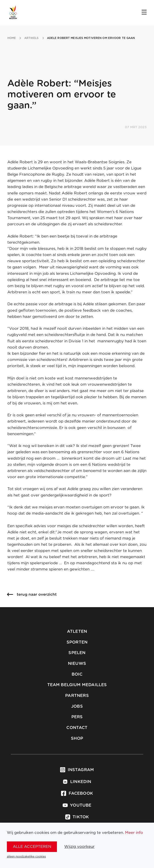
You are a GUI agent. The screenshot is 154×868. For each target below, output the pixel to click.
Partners (77, 696)
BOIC (77, 674)
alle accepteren (32, 847)
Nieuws (77, 664)
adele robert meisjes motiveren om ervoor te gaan (91, 38)
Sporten (77, 642)
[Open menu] (144, 13)
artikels (32, 38)
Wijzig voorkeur (79, 847)
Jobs (77, 707)
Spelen (77, 653)
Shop (77, 739)
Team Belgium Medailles (77, 685)
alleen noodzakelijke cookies (26, 857)
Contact (77, 728)
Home (12, 38)
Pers (77, 717)
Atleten (77, 632)
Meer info (134, 833)
